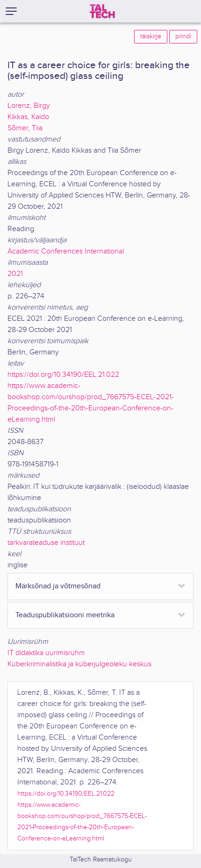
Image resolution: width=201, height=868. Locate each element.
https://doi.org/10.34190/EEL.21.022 (63, 375)
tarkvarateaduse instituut (46, 543)
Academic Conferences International (66, 251)
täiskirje (151, 36)
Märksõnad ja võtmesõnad (58, 586)
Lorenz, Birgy (29, 106)
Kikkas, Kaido (28, 117)
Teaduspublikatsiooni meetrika (65, 615)
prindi (183, 36)
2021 (15, 274)
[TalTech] (102, 11)
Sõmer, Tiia (25, 128)
